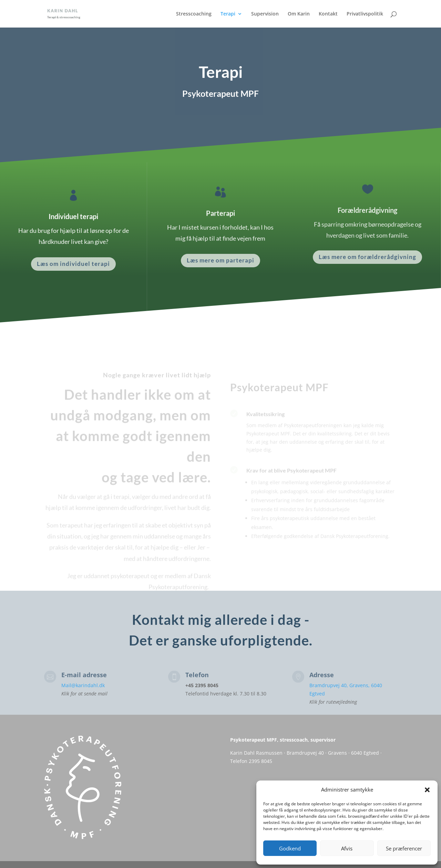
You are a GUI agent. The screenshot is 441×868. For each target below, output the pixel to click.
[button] (427, 790)
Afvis (347, 848)
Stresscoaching (194, 14)
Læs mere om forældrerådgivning (367, 257)
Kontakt (328, 14)
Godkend (290, 848)
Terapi (228, 14)
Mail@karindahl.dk (83, 685)
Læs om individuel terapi (73, 264)
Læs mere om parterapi (220, 260)
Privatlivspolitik (365, 14)
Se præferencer (404, 848)
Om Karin (299, 14)
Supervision (265, 14)
